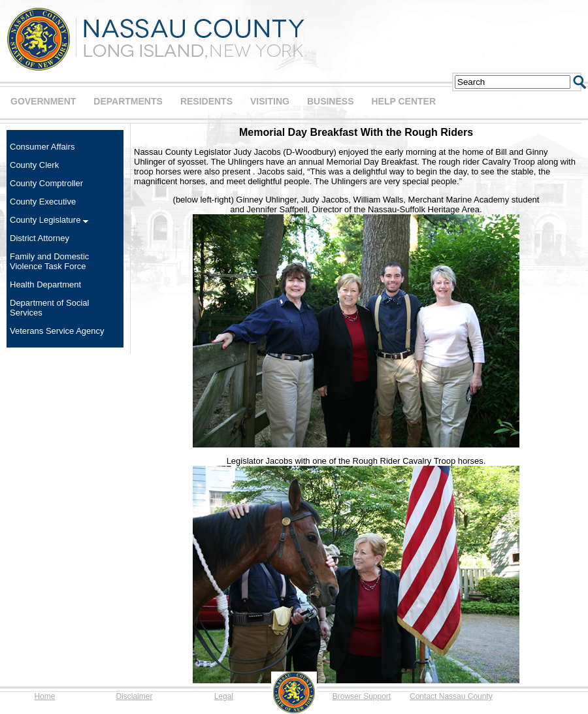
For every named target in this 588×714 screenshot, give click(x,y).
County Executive (43, 202)
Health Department (45, 284)
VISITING (270, 101)
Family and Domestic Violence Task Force (49, 261)
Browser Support (362, 696)
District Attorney (40, 238)
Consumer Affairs (42, 147)
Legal (224, 696)
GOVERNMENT (43, 101)
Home (44, 696)
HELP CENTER (403, 101)
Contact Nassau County (451, 696)
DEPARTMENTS (128, 101)
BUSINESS (331, 101)
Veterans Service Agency (57, 331)
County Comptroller (46, 183)
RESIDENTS (206, 101)
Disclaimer (134, 696)
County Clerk (34, 165)
